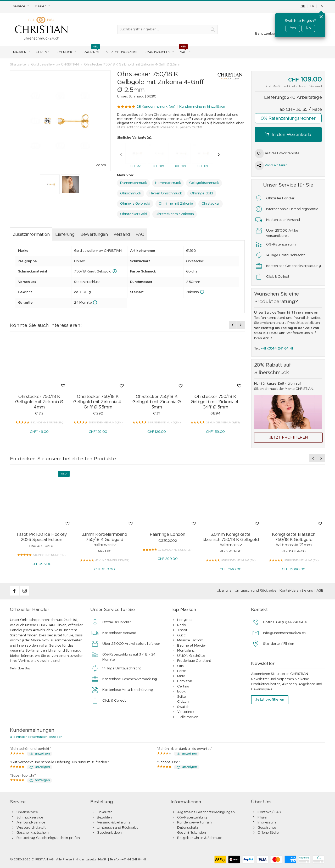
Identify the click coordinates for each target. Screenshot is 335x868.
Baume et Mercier (192, 646)
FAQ (140, 233)
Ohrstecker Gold (133, 213)
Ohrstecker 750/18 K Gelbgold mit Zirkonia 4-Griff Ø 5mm (215, 401)
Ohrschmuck (130, 192)
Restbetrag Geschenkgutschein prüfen (48, 838)
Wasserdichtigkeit (31, 828)
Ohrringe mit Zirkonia (176, 202)
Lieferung (65, 233)
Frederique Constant (194, 661)
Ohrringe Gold (202, 192)
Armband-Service (31, 823)
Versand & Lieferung (113, 823)
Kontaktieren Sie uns (296, 591)
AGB (320, 591)
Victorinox (186, 712)
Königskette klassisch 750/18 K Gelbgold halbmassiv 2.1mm (294, 540)
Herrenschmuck (168, 182)
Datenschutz (188, 828)
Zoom (101, 165)
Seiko (182, 697)
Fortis (182, 671)
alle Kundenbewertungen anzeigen (36, 737)
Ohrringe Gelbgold (135, 202)
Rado (182, 625)
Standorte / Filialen (278, 644)
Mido (181, 676)
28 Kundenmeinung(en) (156, 107)
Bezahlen (104, 818)
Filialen (263, 818)
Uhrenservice (27, 812)
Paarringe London (167, 534)
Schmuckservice (30, 818)
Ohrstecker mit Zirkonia (175, 213)
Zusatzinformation (31, 233)
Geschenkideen (109, 833)
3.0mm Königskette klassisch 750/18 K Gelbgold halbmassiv (231, 540)
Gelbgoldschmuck (204, 182)
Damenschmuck (133, 182)
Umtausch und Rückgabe (256, 591)
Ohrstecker (211, 202)
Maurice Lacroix (190, 640)
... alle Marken (188, 717)
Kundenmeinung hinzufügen (202, 107)
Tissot (182, 630)
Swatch (183, 707)
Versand (121, 233)
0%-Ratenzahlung (192, 818)
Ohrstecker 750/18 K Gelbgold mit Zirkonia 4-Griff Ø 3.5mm (98, 401)
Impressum (267, 823)
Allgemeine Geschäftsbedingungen (206, 812)
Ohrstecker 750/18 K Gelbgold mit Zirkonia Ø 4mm (39, 401)
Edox (181, 692)
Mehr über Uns (20, 668)
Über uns (224, 591)
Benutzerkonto (267, 34)
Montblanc (186, 651)
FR (312, 6)
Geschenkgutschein (32, 833)
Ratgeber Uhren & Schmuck (200, 838)
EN (321, 6)
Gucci (182, 635)
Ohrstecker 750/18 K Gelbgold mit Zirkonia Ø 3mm (157, 401)
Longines (185, 620)
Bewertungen (94, 233)
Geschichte (267, 828)
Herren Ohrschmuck (166, 192)
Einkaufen (105, 812)
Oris (180, 666)
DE (303, 6)
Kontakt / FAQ (269, 812)
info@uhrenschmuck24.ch (284, 633)
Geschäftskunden (191, 833)
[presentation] (121, 153)
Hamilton (185, 681)
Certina (183, 687)
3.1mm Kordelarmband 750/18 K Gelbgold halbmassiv (105, 540)
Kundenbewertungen (194, 823)
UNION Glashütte (191, 656)
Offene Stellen (269, 833)
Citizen (183, 702)
